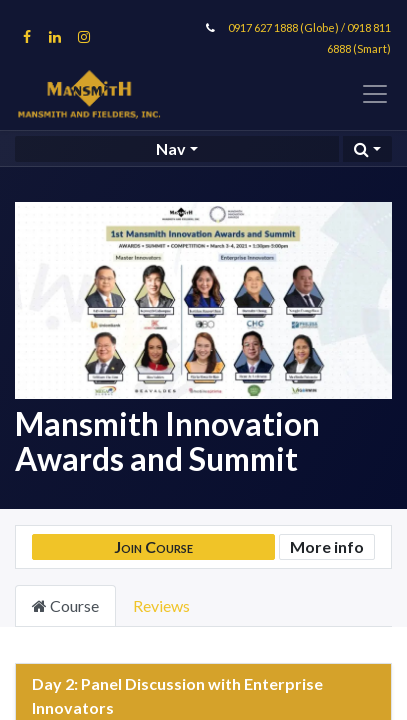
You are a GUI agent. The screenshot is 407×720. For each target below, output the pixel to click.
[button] (367, 149)
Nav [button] (171, 148)
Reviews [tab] (161, 605)
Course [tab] (65, 605)
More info (327, 546)
